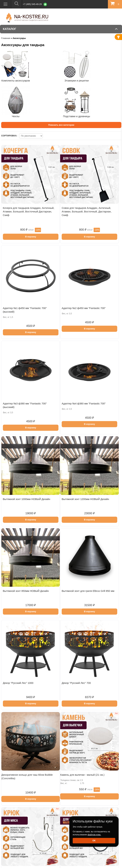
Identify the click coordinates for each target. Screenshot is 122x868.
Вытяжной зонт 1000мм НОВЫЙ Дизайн (27, 499)
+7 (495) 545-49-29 (32, 4)
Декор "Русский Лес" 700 (76, 683)
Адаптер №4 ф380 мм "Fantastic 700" (84, 403)
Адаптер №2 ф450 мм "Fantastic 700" (84, 308)
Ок (94, 841)
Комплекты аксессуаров (16, 81)
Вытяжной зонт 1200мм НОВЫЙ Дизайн (85, 499)
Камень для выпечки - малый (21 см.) (82, 775)
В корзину (31, 237)
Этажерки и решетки (77, 81)
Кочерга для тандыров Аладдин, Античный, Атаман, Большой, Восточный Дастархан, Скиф (29, 211)
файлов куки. (94, 835)
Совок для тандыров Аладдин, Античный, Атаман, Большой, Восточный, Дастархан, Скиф (87, 211)
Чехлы (16, 116)
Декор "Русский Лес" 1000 (18, 683)
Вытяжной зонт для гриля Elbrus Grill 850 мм (88, 591)
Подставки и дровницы (77, 116)
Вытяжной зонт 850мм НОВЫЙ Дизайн (26, 591)
